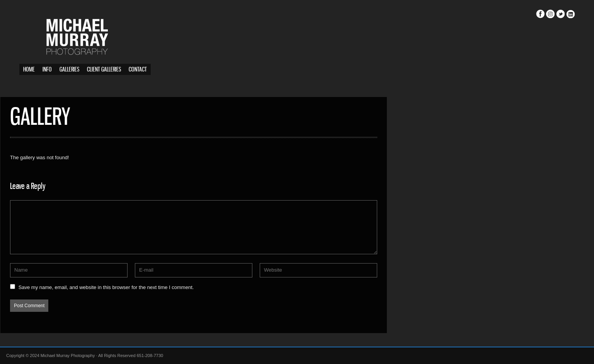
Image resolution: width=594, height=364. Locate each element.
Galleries (69, 70)
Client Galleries (104, 70)
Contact (138, 70)
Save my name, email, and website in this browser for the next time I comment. (125, 287)
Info (47, 70)
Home (29, 70)
